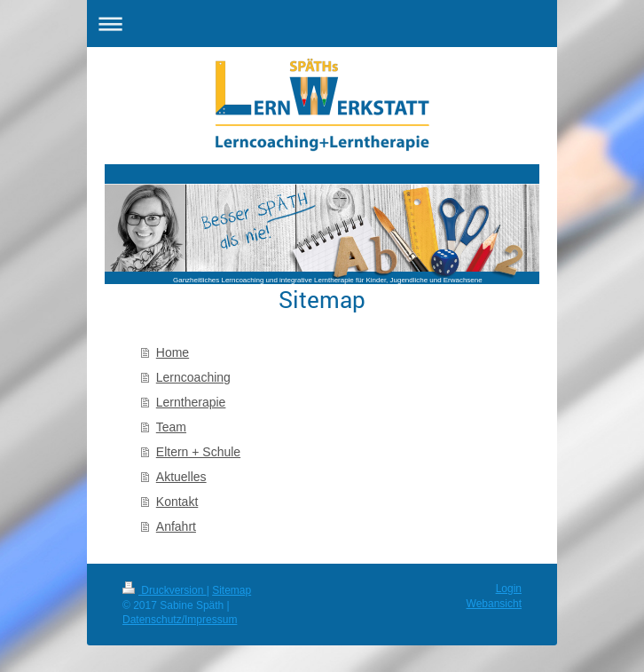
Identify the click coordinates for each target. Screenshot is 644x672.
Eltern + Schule (198, 452)
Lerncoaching (193, 377)
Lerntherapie (191, 402)
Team (171, 427)
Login (509, 589)
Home (173, 352)
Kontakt (177, 502)
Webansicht (494, 604)
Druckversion (165, 590)
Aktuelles (181, 477)
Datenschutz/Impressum (180, 620)
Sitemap (232, 590)
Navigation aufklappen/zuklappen (322, 24)
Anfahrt (176, 526)
